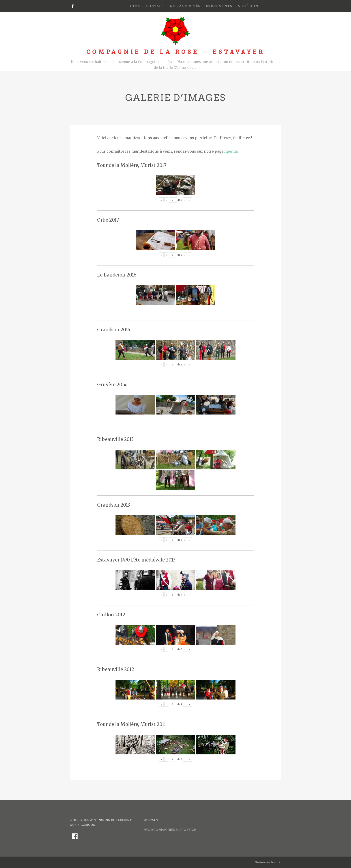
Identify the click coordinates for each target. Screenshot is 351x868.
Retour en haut (268, 862)
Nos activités (185, 6)
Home (135, 6)
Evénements (219, 6)
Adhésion (248, 6)
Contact (155, 6)
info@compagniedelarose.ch (170, 830)
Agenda (231, 151)
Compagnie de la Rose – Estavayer (175, 52)
